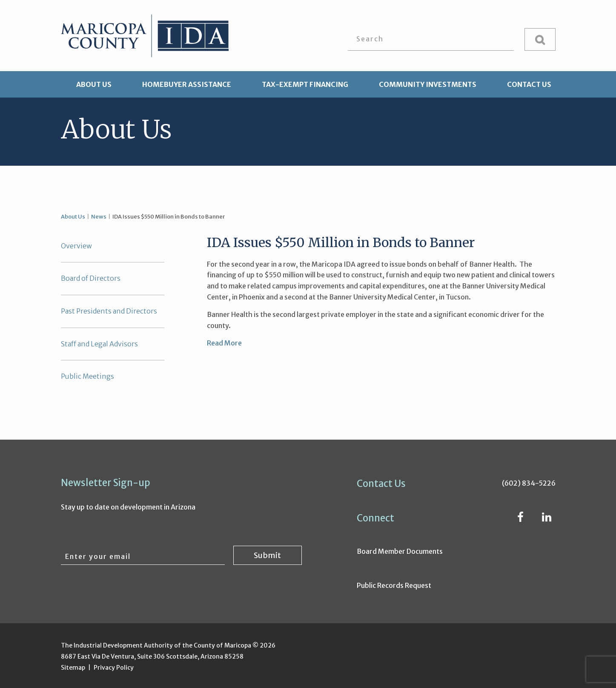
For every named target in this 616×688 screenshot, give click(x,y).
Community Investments (428, 84)
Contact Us (529, 84)
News (99, 217)
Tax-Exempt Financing (305, 84)
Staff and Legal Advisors (99, 344)
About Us (94, 84)
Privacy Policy (114, 668)
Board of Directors (91, 278)
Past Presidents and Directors (109, 311)
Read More (224, 343)
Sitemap (73, 668)
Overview (76, 246)
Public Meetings (87, 376)
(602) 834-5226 (529, 483)
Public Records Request (394, 585)
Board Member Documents (400, 551)
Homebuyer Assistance (187, 84)
